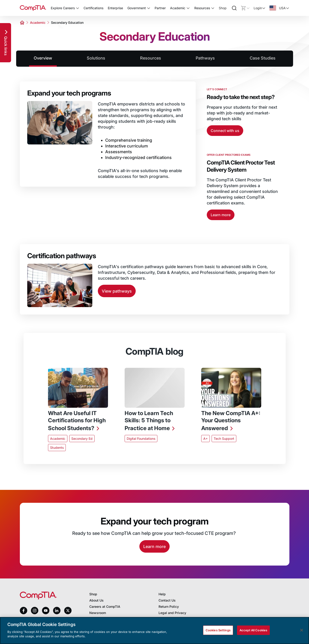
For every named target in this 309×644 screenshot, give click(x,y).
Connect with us (225, 131)
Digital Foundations (141, 439)
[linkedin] (57, 610)
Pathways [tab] (205, 58)
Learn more (221, 215)
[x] (68, 611)
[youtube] (46, 611)
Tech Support (224, 439)
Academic (38, 22)
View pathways (117, 291)
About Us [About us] (96, 600)
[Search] (234, 8)
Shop (223, 8)
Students (57, 448)
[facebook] (24, 611)
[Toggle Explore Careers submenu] (78, 8)
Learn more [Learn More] (154, 547)
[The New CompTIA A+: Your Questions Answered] (231, 421)
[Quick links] (6, 43)
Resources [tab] (151, 58)
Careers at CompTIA (105, 607)
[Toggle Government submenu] (149, 8)
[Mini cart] (245, 8)
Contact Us (167, 600)
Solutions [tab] (96, 58)
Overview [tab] (43, 58)
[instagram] (35, 611)
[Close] (302, 630)
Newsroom (98, 613)
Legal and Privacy (172, 613)
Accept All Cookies (253, 630)
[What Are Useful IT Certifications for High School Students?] (78, 421)
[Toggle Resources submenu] (213, 8)
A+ (205, 439)
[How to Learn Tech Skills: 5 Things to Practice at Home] (155, 421)
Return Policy (169, 607)
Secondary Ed (82, 439)
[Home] (33, 8)
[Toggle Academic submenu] (188, 8)
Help (162, 594)
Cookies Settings (218, 630)
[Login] (260, 8)
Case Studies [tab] (263, 58)
